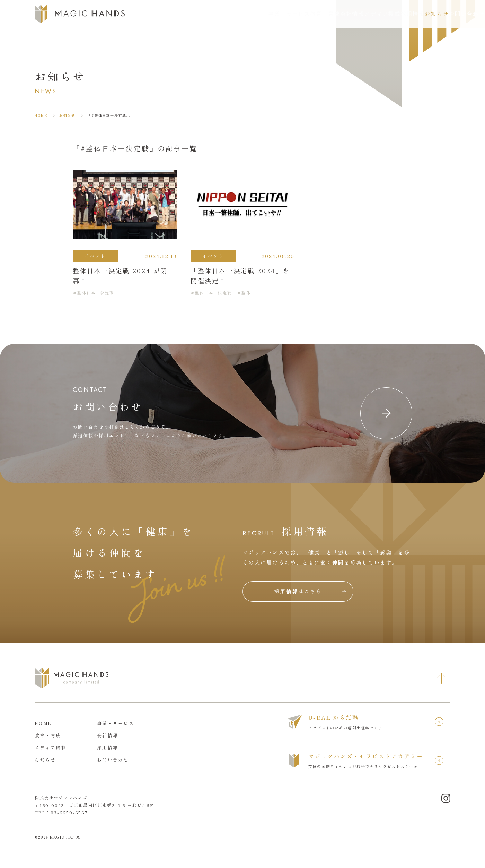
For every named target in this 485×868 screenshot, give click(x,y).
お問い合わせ (453, 14)
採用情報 (365, 14)
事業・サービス (201, 14)
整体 (246, 293)
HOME (41, 115)
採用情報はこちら (298, 591)
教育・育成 (247, 14)
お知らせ (399, 14)
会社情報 (284, 14)
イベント (95, 256)
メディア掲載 (325, 14)
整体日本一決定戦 (96, 293)
